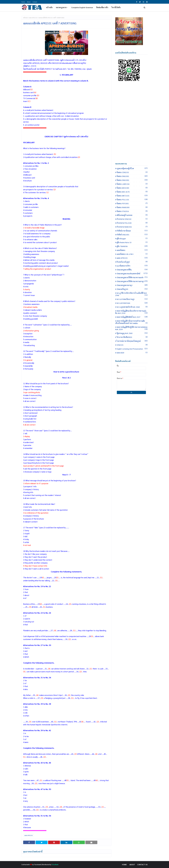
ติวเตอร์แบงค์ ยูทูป (132, 262)
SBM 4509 (132, 353)
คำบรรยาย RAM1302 (132, 227)
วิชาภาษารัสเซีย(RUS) (132, 337)
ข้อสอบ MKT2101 (132, 196)
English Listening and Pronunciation (132, 349)
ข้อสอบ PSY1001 (132, 203)
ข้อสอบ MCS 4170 (132, 192)
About (29, 2)
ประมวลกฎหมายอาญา (132, 285)
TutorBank (55, 864)
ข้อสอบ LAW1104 (132, 184)
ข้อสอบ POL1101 (132, 200)
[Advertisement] (131, 124)
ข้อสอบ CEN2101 (132, 172)
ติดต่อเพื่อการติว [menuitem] (102, 7)
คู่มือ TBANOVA (132, 246)
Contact (35, 2)
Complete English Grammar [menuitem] (82, 7)
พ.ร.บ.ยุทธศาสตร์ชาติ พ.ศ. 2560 (132, 307)
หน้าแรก (25, 18)
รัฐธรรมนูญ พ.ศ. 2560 (132, 333)
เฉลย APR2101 (33, 18)
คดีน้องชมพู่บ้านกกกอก (132, 215)
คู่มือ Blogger (132, 238)
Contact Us (142, 864)
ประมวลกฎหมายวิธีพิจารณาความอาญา (132, 281)
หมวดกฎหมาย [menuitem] (61, 7)
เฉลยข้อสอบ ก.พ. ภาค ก (132, 254)
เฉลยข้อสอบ (132, 250)
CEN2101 (132, 345)
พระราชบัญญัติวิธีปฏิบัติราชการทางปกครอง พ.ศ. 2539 (131, 328)
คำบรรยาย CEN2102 (132, 219)
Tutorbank (38, 864)
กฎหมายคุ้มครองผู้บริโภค (132, 168)
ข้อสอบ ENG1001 (132, 176)
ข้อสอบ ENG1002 (132, 180)
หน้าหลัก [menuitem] (49, 7)
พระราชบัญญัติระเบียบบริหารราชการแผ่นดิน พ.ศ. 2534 (131, 312)
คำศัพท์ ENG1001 (132, 235)
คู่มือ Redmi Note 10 (132, 242)
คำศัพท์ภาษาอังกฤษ (132, 231)
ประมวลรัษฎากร (132, 289)
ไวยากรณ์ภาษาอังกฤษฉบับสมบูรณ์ (132, 341)
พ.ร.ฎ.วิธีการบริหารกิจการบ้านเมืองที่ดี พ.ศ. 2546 (131, 294)
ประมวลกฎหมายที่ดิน (132, 270)
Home (23, 2)
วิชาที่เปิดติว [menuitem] (116, 7)
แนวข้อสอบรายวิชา (132, 266)
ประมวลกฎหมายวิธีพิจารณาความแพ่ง (132, 277)
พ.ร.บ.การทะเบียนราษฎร (132, 299)
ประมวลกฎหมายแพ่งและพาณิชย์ (132, 274)
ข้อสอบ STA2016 (132, 211)
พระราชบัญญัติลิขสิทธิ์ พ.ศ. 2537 (132, 317)
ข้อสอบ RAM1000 (132, 207)
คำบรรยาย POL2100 (132, 223)
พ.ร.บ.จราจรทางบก (132, 303)
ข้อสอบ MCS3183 (132, 188)
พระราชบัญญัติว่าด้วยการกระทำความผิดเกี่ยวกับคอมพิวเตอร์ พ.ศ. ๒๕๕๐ (131, 322)
